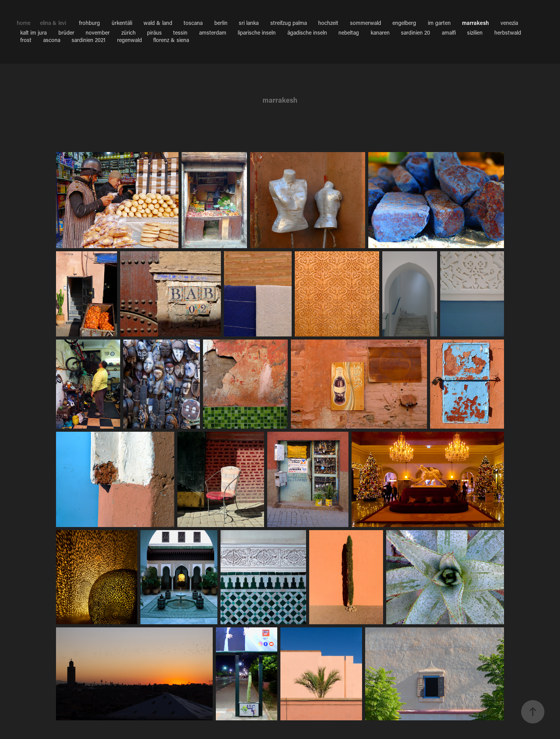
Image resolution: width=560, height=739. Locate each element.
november (98, 32)
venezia (509, 23)
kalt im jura (33, 32)
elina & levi (53, 23)
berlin (221, 23)
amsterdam (213, 32)
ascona (52, 40)
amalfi (449, 32)
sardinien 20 (416, 32)
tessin (180, 32)
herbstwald (508, 32)
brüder (66, 32)
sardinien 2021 (88, 40)
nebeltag (349, 32)
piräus (154, 32)
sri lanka (249, 23)
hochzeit (328, 23)
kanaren (380, 32)
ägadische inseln (307, 32)
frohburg (89, 23)
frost (26, 40)
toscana (193, 23)
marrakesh (475, 23)
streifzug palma (289, 23)
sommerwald (366, 23)
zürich (129, 32)
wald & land (158, 23)
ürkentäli (122, 23)
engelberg (404, 23)
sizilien (475, 32)
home (24, 23)
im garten (439, 23)
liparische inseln (257, 32)
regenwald (129, 40)
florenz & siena (171, 40)
